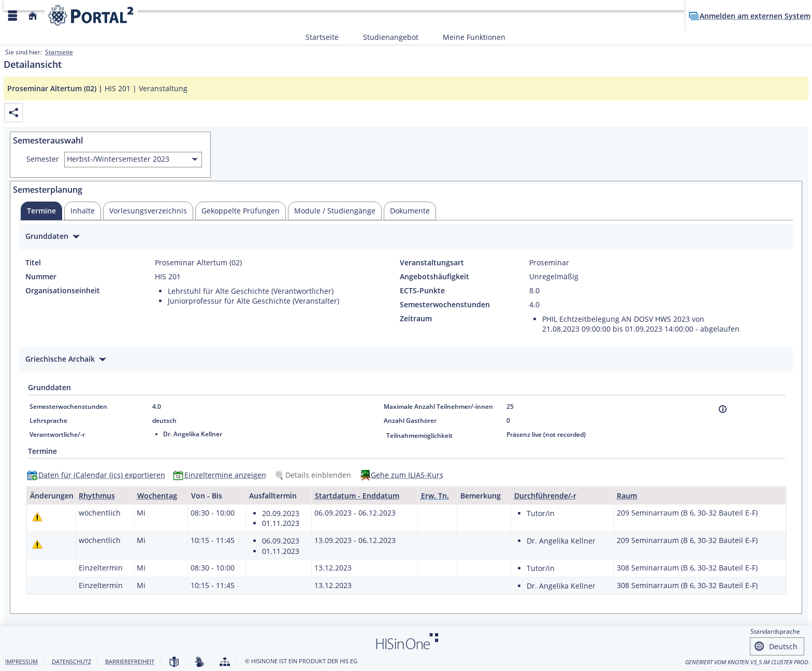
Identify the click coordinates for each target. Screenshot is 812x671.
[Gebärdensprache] (199, 662)
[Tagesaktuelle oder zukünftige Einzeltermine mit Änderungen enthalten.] (37, 517)
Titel (33, 263)
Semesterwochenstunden (445, 305)
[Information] (723, 409)
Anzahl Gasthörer (410, 420)
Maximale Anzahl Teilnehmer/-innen (438, 406)
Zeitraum (416, 319)
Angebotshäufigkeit (434, 277)
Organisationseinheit (63, 291)
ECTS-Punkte (422, 291)
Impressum (21, 661)
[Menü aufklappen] (12, 16)
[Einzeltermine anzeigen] (222, 475)
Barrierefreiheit (130, 661)
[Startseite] (33, 16)
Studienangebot (385, 37)
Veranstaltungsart (432, 263)
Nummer (41, 277)
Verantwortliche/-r (57, 434)
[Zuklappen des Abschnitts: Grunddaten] (406, 238)
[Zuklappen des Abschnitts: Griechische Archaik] (406, 360)
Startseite (322, 37)
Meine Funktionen (468, 37)
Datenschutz (71, 661)
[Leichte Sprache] (174, 662)
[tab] (41, 211)
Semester (43, 159)
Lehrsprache (48, 420)
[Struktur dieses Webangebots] (225, 662)
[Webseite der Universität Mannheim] (91, 15)
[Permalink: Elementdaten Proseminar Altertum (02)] (13, 113)
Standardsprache (775, 631)
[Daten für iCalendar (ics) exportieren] (98, 475)
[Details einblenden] (315, 475)
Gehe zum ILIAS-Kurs (407, 475)
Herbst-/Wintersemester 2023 (118, 159)
